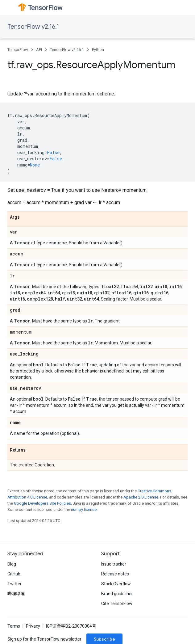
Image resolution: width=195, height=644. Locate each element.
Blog (12, 564)
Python (98, 50)
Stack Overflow (116, 584)
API (39, 50)
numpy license (84, 509)
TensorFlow (18, 50)
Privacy (33, 626)
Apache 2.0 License (141, 497)
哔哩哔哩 (16, 594)
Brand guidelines (117, 594)
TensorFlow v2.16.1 (33, 27)
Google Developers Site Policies (42, 503)
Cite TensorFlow (117, 604)
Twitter (15, 584)
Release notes (115, 574)
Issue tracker (114, 564)
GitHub (14, 574)
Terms (14, 626)
